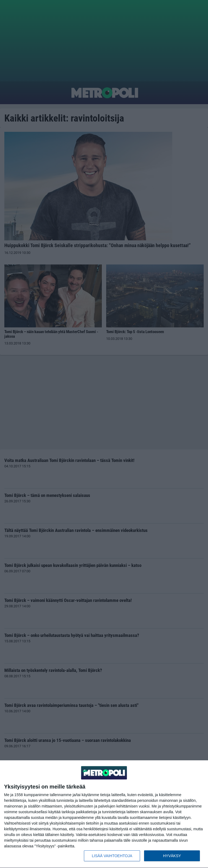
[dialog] (104, 814)
